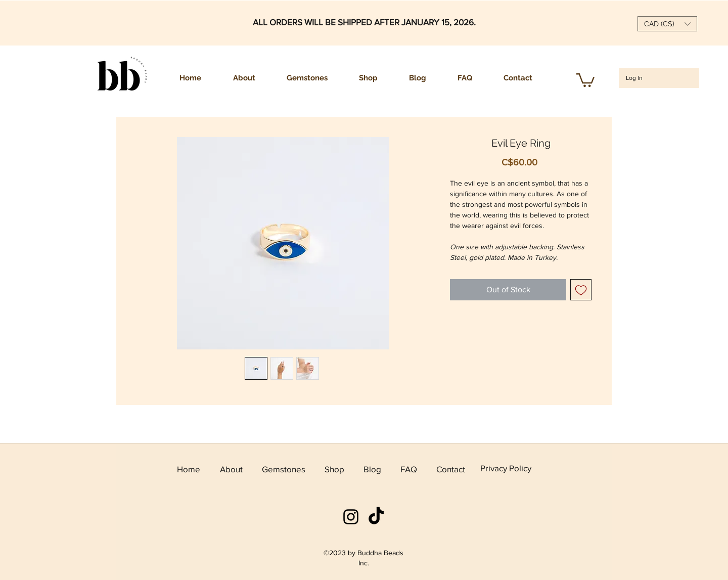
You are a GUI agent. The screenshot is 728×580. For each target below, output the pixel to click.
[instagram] (351, 517)
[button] (667, 24)
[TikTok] (376, 517)
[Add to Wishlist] (581, 290)
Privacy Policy (506, 468)
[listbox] (667, 24)
